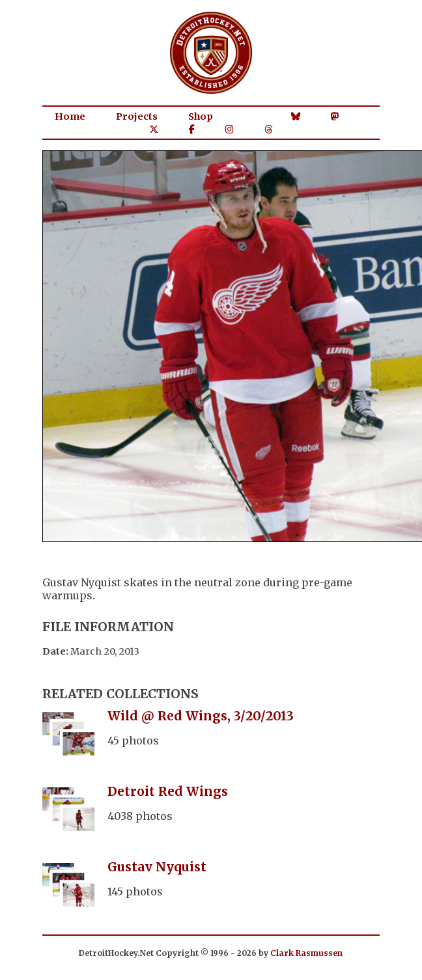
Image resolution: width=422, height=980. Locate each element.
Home (70, 116)
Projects (137, 116)
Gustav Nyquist (157, 867)
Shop (201, 116)
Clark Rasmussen (306, 953)
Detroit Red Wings (168, 791)
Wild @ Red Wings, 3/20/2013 (201, 716)
